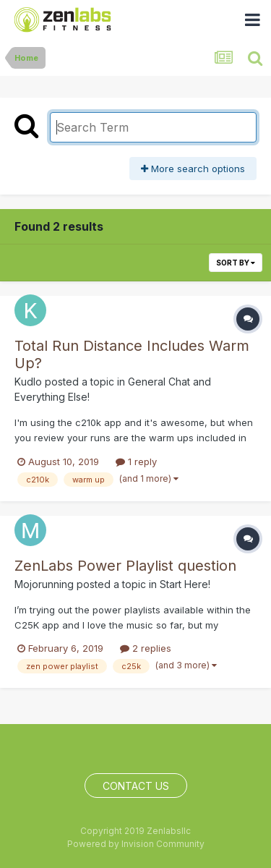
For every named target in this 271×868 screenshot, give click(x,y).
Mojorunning (44, 584)
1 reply (136, 461)
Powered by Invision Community (136, 844)
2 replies (146, 648)
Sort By (236, 263)
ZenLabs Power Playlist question (125, 566)
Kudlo (28, 382)
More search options (193, 169)
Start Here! (185, 584)
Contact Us (136, 786)
